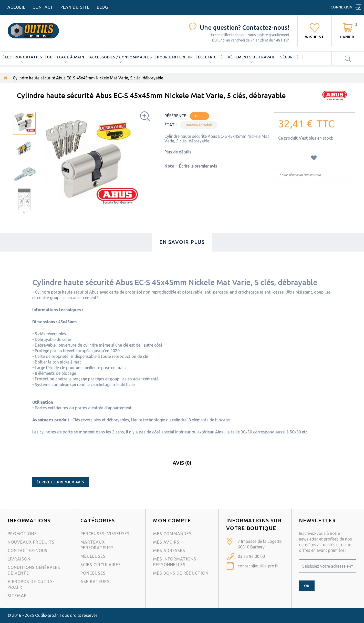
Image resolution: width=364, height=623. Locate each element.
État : (170, 125)
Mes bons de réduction (181, 573)
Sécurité (290, 57)
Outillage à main (65, 57)
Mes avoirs (166, 542)
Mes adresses (169, 551)
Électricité (210, 57)
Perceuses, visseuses (105, 534)
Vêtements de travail (251, 57)
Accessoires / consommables (121, 57)
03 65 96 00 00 (251, 556)
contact (43, 7)
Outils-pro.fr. (47, 615)
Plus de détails (178, 152)
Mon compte (172, 520)
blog (102, 7)
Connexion (342, 7)
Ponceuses (93, 573)
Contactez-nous (28, 551)
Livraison (19, 559)
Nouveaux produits (31, 542)
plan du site (75, 7)
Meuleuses (93, 556)
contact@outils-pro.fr (258, 566)
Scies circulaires (101, 565)
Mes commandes (172, 534)
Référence (175, 116)
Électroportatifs (22, 57)
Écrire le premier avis (198, 166)
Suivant (24, 212)
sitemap (17, 596)
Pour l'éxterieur (175, 57)
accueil (16, 7)
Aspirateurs (95, 582)
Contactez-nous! (245, 28)
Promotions (22, 534)
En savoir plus (182, 242)
